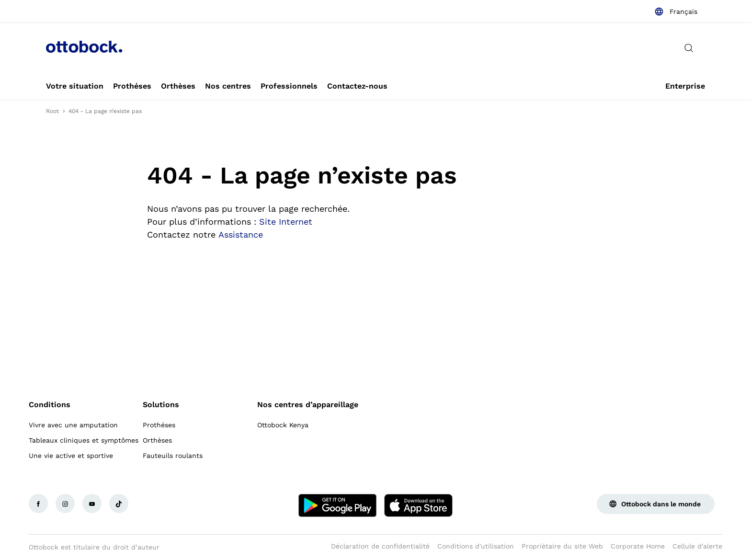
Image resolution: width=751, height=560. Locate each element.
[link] (75, 86)
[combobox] (676, 11)
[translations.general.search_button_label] (689, 48)
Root (52, 111)
